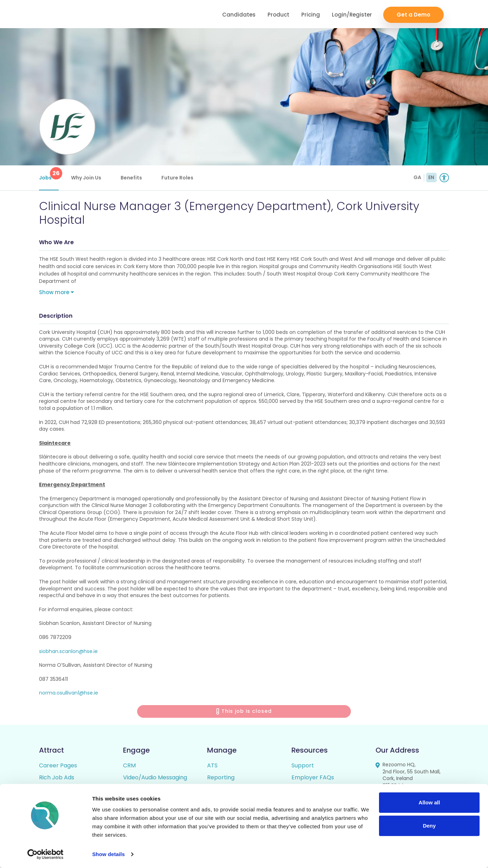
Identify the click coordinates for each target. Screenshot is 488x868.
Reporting (221, 779)
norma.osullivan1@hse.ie (69, 695)
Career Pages (58, 767)
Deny (429, 825)
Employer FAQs (313, 779)
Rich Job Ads (57, 779)
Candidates (239, 14)
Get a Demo (413, 14)
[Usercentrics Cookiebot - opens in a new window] (46, 854)
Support (303, 767)
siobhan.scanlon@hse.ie (68, 653)
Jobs (49, 174)
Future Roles (177, 178)
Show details (108, 854)
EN (431, 177)
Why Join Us (86, 178)
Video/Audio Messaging (155, 779)
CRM (129, 767)
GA (417, 177)
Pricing (311, 14)
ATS (212, 767)
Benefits (131, 178)
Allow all (429, 802)
